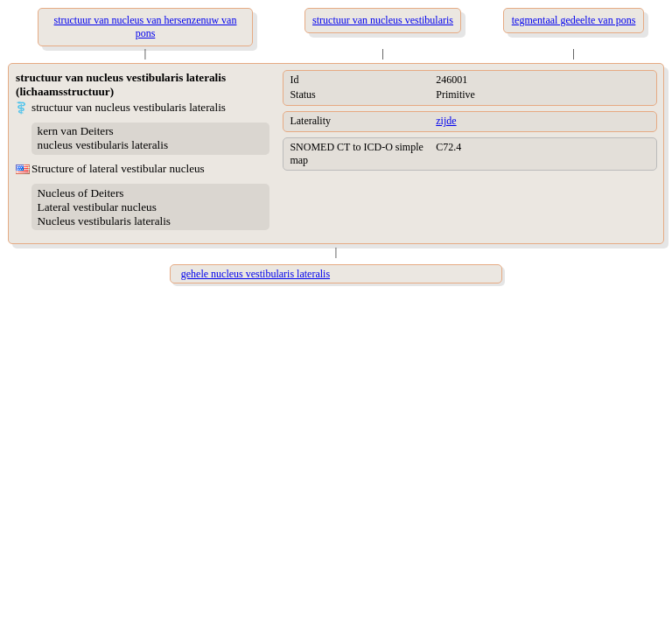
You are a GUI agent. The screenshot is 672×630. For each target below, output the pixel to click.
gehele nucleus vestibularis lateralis (255, 274)
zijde (446, 121)
